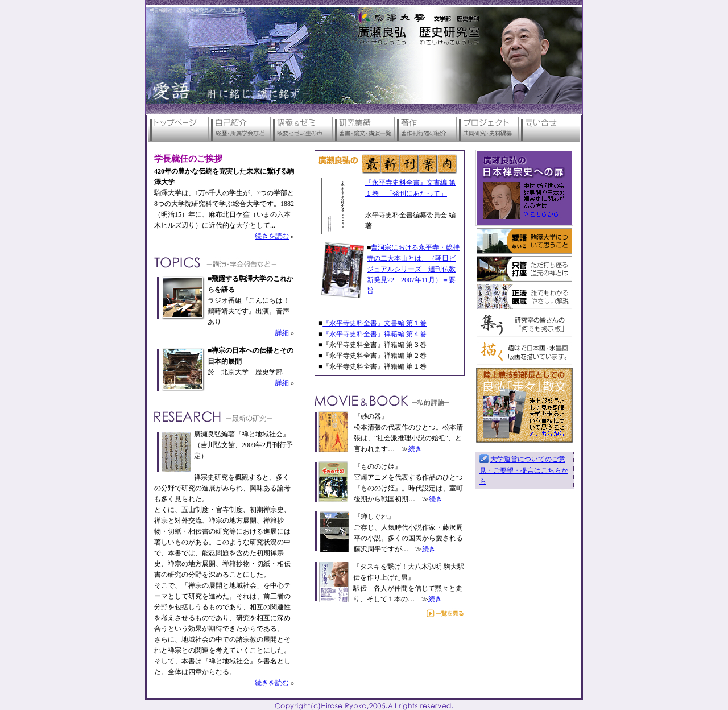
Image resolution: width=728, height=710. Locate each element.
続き (415, 449)
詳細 (282, 333)
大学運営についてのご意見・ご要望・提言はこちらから (524, 470)
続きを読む (272, 236)
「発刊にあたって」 (416, 193)
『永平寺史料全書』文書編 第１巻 (375, 323)
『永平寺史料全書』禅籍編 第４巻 (375, 334)
